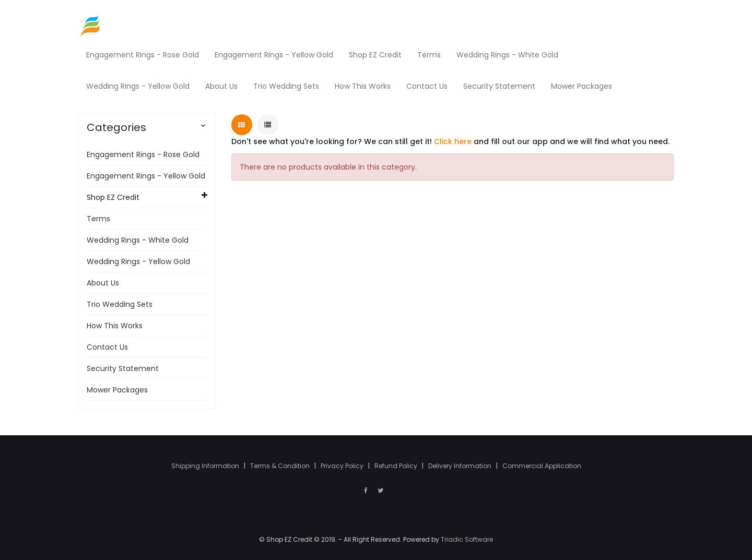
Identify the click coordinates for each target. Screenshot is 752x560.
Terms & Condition (281, 466)
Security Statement (123, 368)
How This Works (115, 326)
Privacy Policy (343, 466)
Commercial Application (542, 466)
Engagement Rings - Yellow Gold (146, 176)
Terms (98, 219)
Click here (453, 141)
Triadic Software (467, 539)
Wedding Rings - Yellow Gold (138, 261)
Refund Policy (397, 466)
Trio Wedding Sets (120, 304)
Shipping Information (206, 466)
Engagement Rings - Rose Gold (143, 154)
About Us (103, 283)
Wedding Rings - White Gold (138, 240)
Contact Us (107, 347)
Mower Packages (117, 390)
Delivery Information (461, 466)
